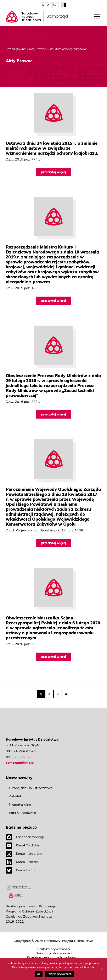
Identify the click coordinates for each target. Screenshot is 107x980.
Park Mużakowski (22, 813)
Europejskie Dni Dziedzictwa (31, 788)
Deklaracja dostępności (54, 953)
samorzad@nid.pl (20, 763)
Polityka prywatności (54, 949)
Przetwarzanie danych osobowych (54, 957)
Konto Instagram (24, 853)
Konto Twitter (21, 870)
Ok (39, 974)
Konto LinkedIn (22, 862)
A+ (49, 5)
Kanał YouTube (22, 845)
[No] (102, 969)
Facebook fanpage (25, 837)
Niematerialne (20, 804)
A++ (55, 5)
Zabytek (15, 796)
